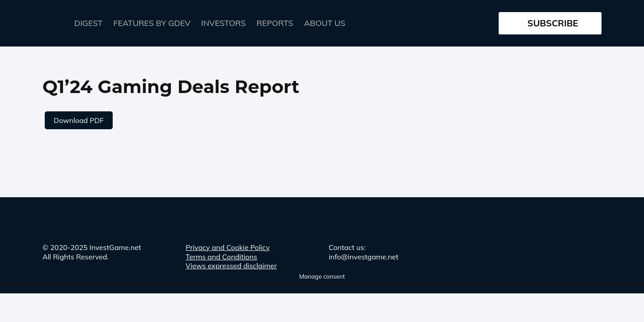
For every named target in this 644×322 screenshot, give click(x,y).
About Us (325, 23)
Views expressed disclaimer (231, 266)
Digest (89, 23)
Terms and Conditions (221, 257)
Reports (275, 23)
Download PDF (79, 120)
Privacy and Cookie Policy (228, 247)
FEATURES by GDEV (152, 23)
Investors (224, 23)
